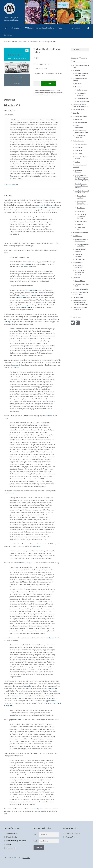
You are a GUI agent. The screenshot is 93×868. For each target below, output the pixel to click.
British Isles (78, 119)
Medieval (77, 162)
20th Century (79, 154)
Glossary (9, 844)
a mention (49, 416)
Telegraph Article (71, 837)
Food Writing (77, 278)
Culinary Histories (80, 281)
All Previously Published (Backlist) (22, 42)
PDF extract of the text (11, 185)
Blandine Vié (34, 295)
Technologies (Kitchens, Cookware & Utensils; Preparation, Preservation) (80, 303)
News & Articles (12, 837)
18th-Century (79, 147)
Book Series (78, 87)
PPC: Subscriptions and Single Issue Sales (39, 28)
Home (6, 28)
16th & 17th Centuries (81, 144)
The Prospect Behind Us (73, 833)
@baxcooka (27, 686)
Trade (60, 28)
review (12, 493)
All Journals (76, 70)
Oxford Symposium (83, 98)
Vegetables (80, 224)
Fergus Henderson (26, 264)
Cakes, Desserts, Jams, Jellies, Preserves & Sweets (82, 203)
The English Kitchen (83, 102)
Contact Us (8, 35)
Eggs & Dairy (81, 208)
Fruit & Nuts (81, 211)
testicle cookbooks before (31, 290)
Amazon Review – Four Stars (46, 207)
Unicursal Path (26, 858)
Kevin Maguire (16, 696)
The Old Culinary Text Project (16, 841)
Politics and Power (80, 259)
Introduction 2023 (12, 833)
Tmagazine (37, 546)
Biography (76, 113)
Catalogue (15, 28)
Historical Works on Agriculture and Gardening (80, 273)
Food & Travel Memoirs (82, 289)
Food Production (77, 263)
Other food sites (12, 848)
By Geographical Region (80, 116)
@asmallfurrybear (51, 689)
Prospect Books (22, 298)
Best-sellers (78, 84)
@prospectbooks (51, 701)
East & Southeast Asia (81, 122)
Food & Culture (77, 236)
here (17, 363)
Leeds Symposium (82, 90)
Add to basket (49, 83)
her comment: (15, 367)
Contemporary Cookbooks (41, 93)
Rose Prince (18, 720)
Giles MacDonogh (26, 307)
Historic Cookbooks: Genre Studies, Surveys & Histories (81, 186)
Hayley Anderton (52, 638)
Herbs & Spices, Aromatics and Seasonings (82, 216)
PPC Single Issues (78, 297)
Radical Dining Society (23, 563)
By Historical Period (79, 141)
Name (35, 834)
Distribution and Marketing (81, 233)
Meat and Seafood (52, 95)
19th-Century (79, 150)
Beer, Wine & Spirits (79, 110)
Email (35, 841)
